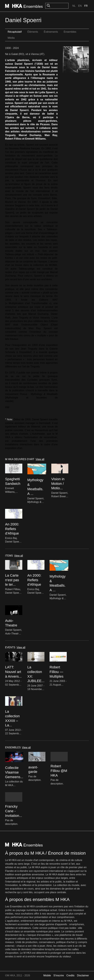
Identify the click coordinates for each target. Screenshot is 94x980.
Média (11, 38)
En (80, 6)
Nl (74, 6)
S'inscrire (59, 975)
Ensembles (70, 32)
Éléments (33, 32)
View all (40, 459)
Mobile (47, 975)
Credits (70, 975)
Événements (51, 32)
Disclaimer (83, 975)
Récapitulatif (15, 32)
